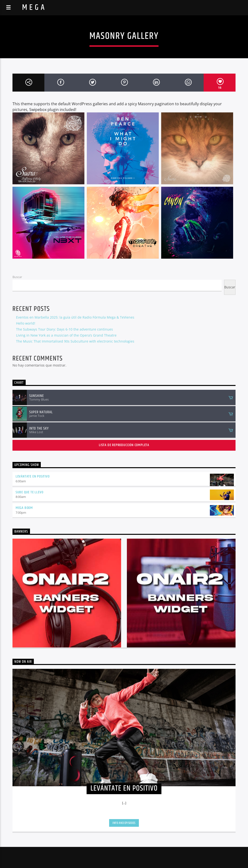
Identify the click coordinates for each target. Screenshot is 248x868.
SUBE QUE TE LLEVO (30, 492)
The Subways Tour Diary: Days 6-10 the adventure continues (65, 329)
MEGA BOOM (24, 508)
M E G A (33, 8)
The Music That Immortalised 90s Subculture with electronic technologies (75, 341)
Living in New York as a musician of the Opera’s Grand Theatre (66, 335)
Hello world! (26, 323)
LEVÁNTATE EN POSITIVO (33, 476)
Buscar (17, 277)
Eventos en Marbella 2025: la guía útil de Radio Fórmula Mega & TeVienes (75, 317)
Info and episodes (124, 823)
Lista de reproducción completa (124, 445)
